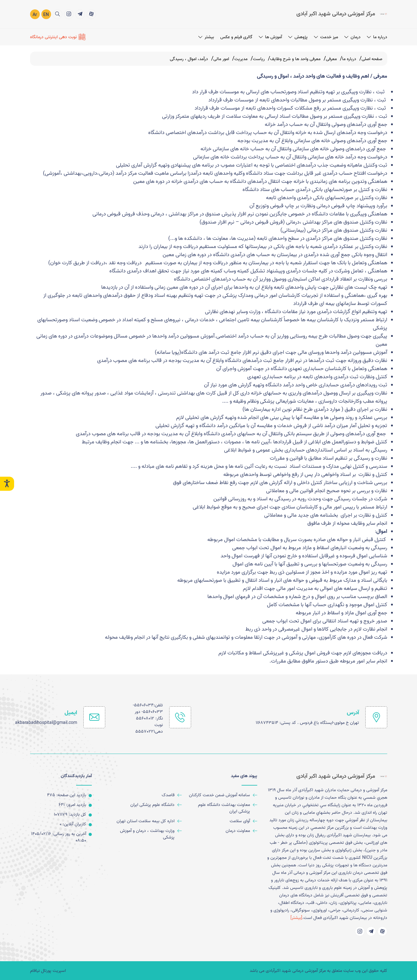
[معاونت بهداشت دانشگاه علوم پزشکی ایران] (222, 808)
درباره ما (377, 37)
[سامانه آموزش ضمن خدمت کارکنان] (222, 795)
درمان (352, 37)
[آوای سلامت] (222, 821)
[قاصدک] (146, 795)
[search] (57, 14)
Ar (35, 15)
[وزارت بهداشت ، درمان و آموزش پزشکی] (146, 834)
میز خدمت (326, 37)
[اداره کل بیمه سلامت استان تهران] (146, 821)
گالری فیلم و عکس (236, 37)
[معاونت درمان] (222, 831)
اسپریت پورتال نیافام (48, 971)
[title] (91, 14)
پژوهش (298, 37)
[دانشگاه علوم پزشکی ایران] (146, 805)
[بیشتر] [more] (296, 918)
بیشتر (206, 37)
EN (46, 15)
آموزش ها (270, 37)
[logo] (342, 14)
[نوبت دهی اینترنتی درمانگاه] (58, 37)
